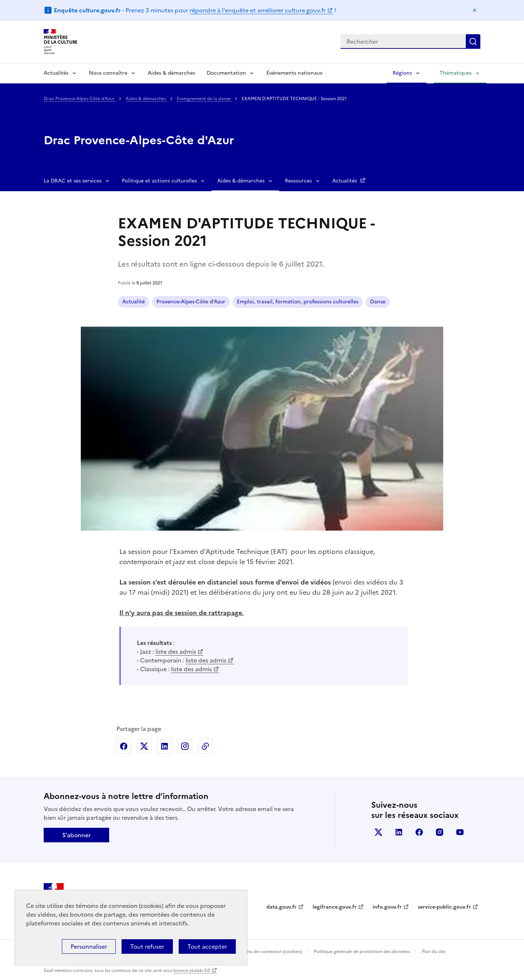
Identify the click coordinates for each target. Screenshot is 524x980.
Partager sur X (144, 746)
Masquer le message (475, 10)
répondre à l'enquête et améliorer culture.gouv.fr (258, 10)
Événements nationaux (294, 73)
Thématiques (456, 73)
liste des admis (176, 652)
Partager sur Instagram (185, 746)
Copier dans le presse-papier (205, 746)
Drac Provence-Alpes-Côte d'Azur (80, 99)
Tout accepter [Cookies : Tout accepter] (207, 946)
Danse (378, 302)
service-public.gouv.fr (444, 907)
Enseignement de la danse (204, 99)
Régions (402, 73)
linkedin (399, 832)
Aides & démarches (171, 73)
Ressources (298, 181)
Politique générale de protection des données (362, 952)
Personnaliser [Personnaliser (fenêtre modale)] (89, 946)
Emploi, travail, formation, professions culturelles (298, 302)
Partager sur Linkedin (164, 746)
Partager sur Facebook (124, 746)
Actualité (134, 302)
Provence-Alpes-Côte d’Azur (191, 302)
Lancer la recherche (473, 42)
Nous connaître (108, 73)
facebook (419, 832)
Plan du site (434, 952)
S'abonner (76, 835)
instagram (440, 832)
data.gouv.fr (281, 907)
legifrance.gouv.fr (335, 907)
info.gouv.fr (387, 907)
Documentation (226, 73)
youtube (460, 832)
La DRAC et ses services (73, 181)
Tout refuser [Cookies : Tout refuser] (147, 946)
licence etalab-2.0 (192, 971)
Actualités (56, 73)
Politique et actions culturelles (159, 181)
